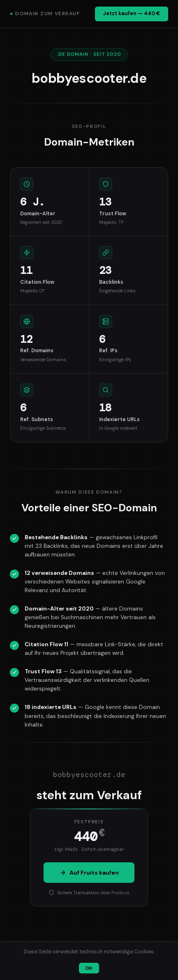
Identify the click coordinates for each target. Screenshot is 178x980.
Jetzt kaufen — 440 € (132, 14)
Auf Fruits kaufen (89, 873)
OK (89, 968)
